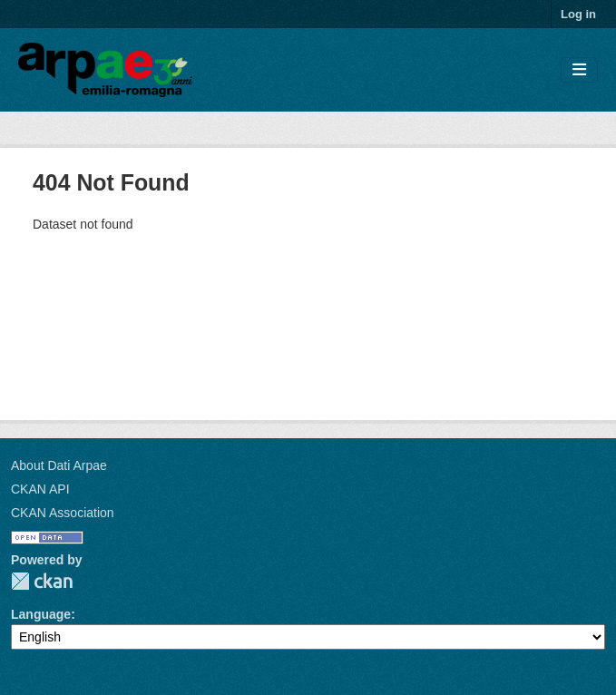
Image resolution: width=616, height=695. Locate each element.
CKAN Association (63, 513)
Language (41, 614)
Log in (578, 14)
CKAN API (40, 489)
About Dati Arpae (59, 465)
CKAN (42, 581)
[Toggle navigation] (579, 70)
